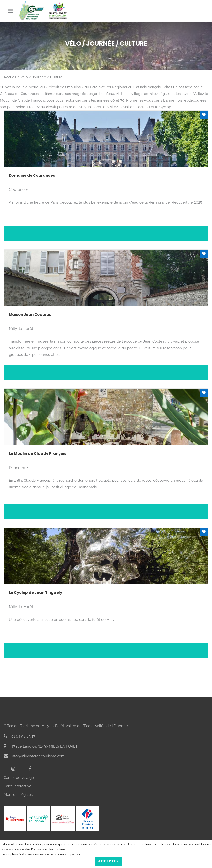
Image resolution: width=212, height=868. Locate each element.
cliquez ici (72, 854)
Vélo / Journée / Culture (41, 77)
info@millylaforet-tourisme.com (34, 756)
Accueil (10, 77)
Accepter (108, 861)
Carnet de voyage (19, 778)
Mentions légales (18, 795)
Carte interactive (18, 786)
